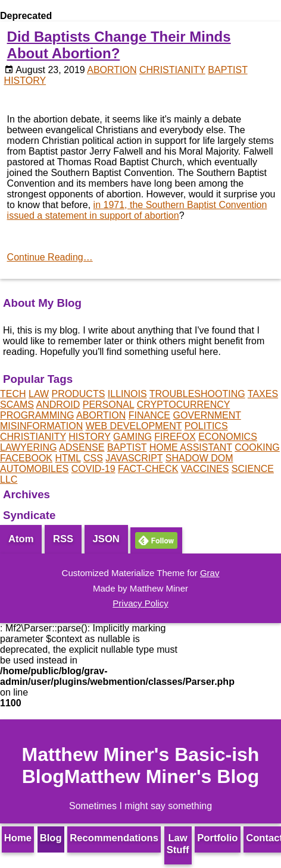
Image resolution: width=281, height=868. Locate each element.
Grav (210, 573)
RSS (63, 539)
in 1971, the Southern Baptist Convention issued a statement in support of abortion (137, 210)
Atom (21, 539)
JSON (106, 539)
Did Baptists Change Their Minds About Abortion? (119, 45)
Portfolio (217, 838)
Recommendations (114, 838)
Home (18, 838)
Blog (51, 838)
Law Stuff (178, 844)
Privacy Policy (140, 603)
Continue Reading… (50, 257)
